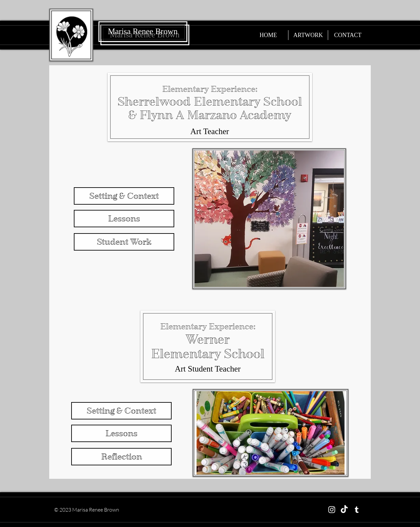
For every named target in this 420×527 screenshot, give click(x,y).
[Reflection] (121, 457)
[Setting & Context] (124, 196)
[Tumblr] (357, 510)
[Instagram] (332, 510)
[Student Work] (124, 242)
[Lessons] (124, 219)
